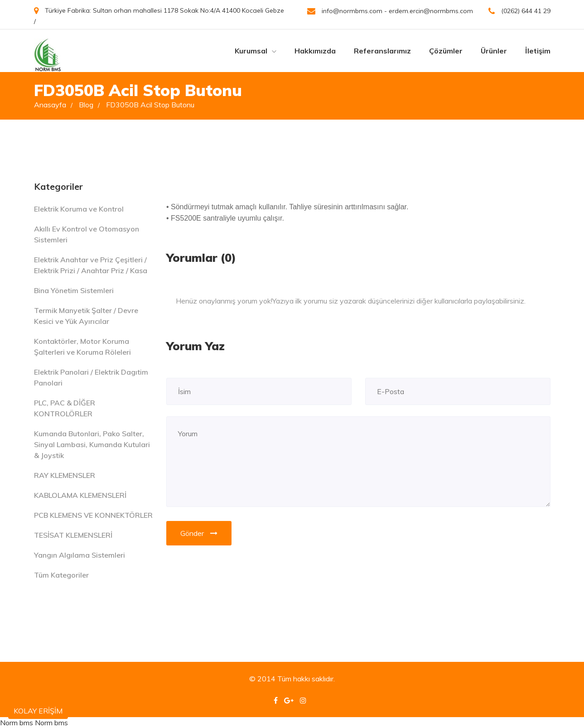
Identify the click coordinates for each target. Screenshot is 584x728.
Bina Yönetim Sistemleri (74, 290)
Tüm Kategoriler (61, 575)
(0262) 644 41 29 (519, 11)
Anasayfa (53, 105)
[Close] (541, 295)
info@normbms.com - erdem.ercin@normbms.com (390, 11)
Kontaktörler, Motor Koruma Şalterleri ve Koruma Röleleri (82, 347)
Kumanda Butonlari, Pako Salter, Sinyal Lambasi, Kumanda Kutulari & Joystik (92, 444)
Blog (89, 105)
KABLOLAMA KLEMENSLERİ (80, 495)
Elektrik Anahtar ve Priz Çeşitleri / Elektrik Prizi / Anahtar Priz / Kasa (91, 265)
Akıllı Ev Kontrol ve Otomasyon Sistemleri (87, 234)
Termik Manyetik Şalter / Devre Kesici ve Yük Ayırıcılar (86, 316)
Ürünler (494, 51)
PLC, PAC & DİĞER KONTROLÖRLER (65, 408)
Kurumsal (256, 51)
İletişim (538, 51)
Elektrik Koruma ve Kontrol (79, 209)
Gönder (199, 533)
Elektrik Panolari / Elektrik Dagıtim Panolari (91, 377)
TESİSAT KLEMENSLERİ (73, 535)
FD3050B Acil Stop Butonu (150, 105)
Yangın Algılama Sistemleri (80, 555)
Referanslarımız (382, 51)
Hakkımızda (315, 51)
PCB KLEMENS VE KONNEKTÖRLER (93, 515)
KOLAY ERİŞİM (38, 711)
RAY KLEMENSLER (65, 475)
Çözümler (446, 51)
